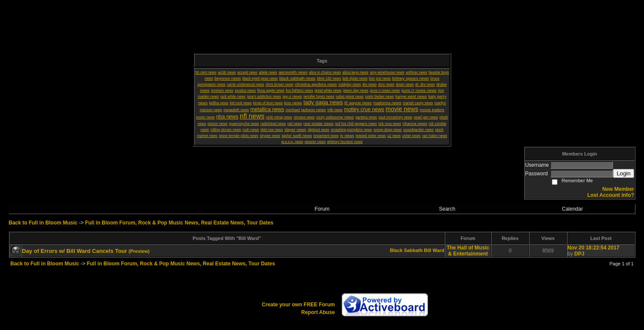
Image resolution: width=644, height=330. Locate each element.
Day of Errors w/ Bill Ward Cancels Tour (74, 251)
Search (447, 209)
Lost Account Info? (611, 195)
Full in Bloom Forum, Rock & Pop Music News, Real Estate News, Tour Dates (179, 223)
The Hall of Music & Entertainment (468, 251)
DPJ (579, 254)
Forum (322, 209)
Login (624, 173)
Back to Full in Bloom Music (43, 223)
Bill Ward (434, 250)
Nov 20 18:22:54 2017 (593, 248)
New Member (618, 189)
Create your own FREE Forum (298, 305)
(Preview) (139, 251)
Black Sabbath (406, 250)
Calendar (572, 209)
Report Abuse (318, 312)
